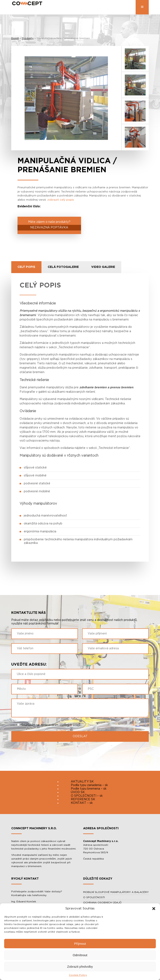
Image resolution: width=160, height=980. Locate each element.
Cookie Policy (78, 975)
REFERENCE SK (83, 799)
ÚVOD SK (78, 792)
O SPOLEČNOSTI (94, 897)
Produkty (28, 38)
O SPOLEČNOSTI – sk (87, 796)
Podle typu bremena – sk (89, 789)
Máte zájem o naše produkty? (49, 225)
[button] (154, 909)
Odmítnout (80, 955)
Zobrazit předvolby (80, 967)
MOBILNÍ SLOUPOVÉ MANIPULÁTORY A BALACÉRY (116, 892)
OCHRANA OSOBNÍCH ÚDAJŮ (102, 903)
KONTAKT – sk (82, 803)
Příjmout (80, 944)
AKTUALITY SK (82, 782)
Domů (15, 38)
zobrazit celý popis (61, 200)
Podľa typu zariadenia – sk (89, 785)
